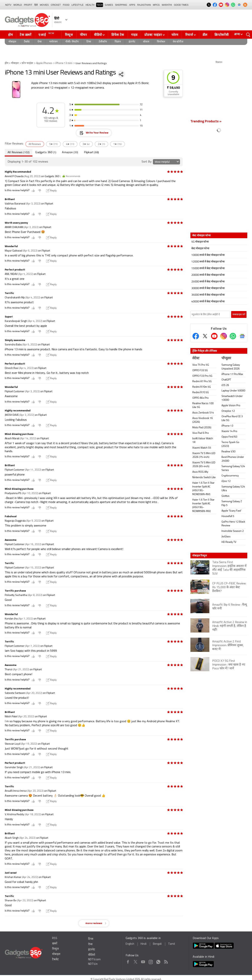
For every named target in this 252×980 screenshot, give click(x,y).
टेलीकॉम (103, 42)
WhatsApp (158, 961)
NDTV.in (93, 964)
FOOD (66, 5)
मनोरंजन (53, 42)
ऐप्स (40, 42)
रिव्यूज (69, 35)
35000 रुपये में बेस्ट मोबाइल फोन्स (208, 295)
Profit (28, 5)
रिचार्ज (189, 35)
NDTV (8, 5)
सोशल (146, 42)
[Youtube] (214, 336)
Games (109, 5)
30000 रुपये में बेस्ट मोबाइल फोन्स (208, 288)
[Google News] (242, 336)
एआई (47, 34)
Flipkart (92, 152)
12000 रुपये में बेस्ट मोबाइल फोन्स (208, 262)
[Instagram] (224, 336)
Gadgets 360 (46, 152)
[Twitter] (205, 336)
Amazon (70, 152)
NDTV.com (94, 960)
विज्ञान (118, 42)
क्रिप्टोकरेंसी (221, 35)
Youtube (143, 961)
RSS (55, 938)
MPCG (156, 5)
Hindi (144, 944)
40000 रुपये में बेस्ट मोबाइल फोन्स (208, 302)
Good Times (181, 5)
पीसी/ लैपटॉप (72, 42)
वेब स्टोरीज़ (178, 42)
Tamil (171, 944)
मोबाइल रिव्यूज (200, 556)
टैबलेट (27, 42)
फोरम (175, 35)
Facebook (128, 961)
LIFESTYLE (77, 5)
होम (10, 35)
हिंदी (36, 5)
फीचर (83, 35)
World (18, 5)
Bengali (157, 944)
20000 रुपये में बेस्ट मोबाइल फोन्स (208, 275)
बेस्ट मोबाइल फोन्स (200, 249)
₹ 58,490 (173, 88)
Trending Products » (206, 121)
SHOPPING (121, 5)
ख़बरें (55, 944)
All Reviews (19, 152)
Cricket (56, 5)
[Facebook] (196, 336)
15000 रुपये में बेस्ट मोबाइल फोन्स (208, 268)
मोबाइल (12, 42)
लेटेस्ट (196, 358)
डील (205, 35)
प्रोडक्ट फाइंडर (153, 35)
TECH (100, 5)
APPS (132, 5)
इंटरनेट (132, 42)
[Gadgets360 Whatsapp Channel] (233, 336)
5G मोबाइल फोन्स (200, 242)
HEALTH (90, 5)
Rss (166, 961)
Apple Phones (44, 63)
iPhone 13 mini (64, 63)
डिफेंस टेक (118, 35)
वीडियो (98, 35)
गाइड (134, 35)
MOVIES (44, 5)
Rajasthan (144, 5)
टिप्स (89, 42)
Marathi (167, 5)
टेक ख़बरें (25, 35)
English (130, 944)
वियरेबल (161, 42)
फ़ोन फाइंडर (27, 63)
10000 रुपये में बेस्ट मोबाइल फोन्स (208, 255)
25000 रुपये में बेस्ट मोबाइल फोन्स (208, 282)
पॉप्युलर (226, 358)
